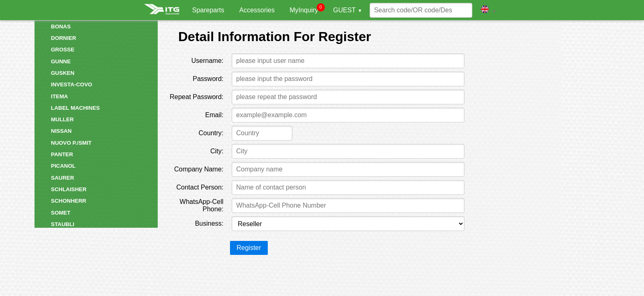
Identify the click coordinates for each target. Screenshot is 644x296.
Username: (207, 61)
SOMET (61, 213)
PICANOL (63, 166)
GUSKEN (63, 73)
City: (217, 151)
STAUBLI (63, 224)
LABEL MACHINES (75, 108)
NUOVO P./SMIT (71, 143)
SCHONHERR (69, 201)
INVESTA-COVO (71, 84)
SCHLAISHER (69, 189)
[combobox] (262, 133)
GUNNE (61, 61)
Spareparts (208, 10)
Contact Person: (200, 187)
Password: (208, 79)
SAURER (62, 178)
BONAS (61, 27)
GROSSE (63, 50)
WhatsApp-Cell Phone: (201, 205)
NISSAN (61, 131)
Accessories (257, 10)
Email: (214, 115)
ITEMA (59, 96)
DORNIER (63, 38)
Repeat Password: (197, 97)
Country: (211, 133)
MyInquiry (304, 10)
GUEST (344, 10)
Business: (209, 223)
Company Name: (199, 169)
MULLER (62, 119)
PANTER (62, 154)
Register (249, 248)
